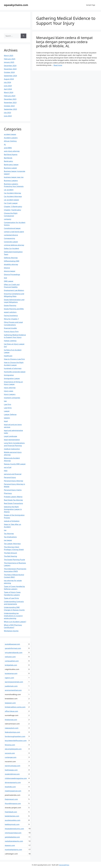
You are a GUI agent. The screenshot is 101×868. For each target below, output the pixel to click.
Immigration (9, 375)
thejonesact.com (11, 799)
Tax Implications (10, 537)
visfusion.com (10, 657)
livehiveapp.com (11, 770)
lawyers (7, 418)
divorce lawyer (10, 271)
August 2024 (9, 79)
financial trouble (10, 328)
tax (5, 530)
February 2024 (10, 96)
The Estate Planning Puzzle (14, 560)
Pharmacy (8, 493)
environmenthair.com (13, 690)
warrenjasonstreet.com (14, 682)
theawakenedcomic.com (14, 829)
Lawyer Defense (10, 414)
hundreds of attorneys (13, 368)
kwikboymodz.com (12, 824)
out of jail (8, 467)
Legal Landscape (11, 436)
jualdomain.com (11, 686)
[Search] (24, 36)
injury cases (9, 391)
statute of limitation (12, 521)
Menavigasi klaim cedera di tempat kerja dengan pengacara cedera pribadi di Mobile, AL (64, 42)
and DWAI (8, 148)
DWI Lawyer (9, 281)
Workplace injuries (11, 631)
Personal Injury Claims (13, 490)
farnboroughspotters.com (15, 736)
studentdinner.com (12, 774)
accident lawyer (10, 134)
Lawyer (7, 411)
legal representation (12, 440)
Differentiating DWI (12, 261)
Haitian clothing (10, 341)
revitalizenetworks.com (14, 841)
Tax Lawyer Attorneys (12, 544)
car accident (9, 190)
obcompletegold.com (13, 749)
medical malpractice (12, 449)
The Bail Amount (10, 553)
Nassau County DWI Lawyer (15, 464)
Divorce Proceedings (12, 274)
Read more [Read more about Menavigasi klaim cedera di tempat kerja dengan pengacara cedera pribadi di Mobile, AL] (58, 65)
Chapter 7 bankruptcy (12, 210)
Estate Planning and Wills (14, 309)
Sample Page (91, 5)
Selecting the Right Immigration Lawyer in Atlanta (13, 509)
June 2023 (8, 116)
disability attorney (11, 264)
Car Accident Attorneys (13, 196)
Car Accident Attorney (12, 193)
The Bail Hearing (10, 556)
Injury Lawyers (10, 394)
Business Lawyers (11, 180)
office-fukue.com (11, 711)
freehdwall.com (11, 812)
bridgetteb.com (11, 665)
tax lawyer (8, 540)
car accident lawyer (11, 200)
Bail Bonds (8, 158)
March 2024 (9, 92)
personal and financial (13, 474)
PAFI (6, 471)
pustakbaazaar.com (12, 644)
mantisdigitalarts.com (13, 850)
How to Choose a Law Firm (14, 359)
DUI (5, 278)
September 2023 (10, 109)
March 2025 (9, 55)
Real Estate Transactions (13, 503)
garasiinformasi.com (13, 648)
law (5, 401)
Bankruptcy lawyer (11, 165)
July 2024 (7, 82)
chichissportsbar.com (13, 833)
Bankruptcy (8, 161)
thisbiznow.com (11, 720)
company (8, 219)
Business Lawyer (10, 168)
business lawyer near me (14, 177)
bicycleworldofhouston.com (16, 740)
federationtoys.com (12, 732)
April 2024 (8, 89)
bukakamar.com (11, 673)
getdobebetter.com (12, 837)
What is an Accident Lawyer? (15, 622)
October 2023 (9, 106)
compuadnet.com (12, 661)
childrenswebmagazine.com (16, 778)
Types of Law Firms (11, 598)
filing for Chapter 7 (11, 319)
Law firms (8, 408)
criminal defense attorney (14, 245)
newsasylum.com (12, 728)
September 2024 (10, 76)
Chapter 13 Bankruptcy (13, 206)
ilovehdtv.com (10, 787)
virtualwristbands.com (14, 652)
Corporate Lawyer (11, 242)
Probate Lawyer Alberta (13, 497)
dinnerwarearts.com (13, 782)
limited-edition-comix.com (15, 707)
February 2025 (10, 59)
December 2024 (10, 66)
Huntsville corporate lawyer (15, 372)
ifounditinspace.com (13, 803)
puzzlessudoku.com (13, 820)
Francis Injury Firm (11, 331)
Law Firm (7, 404)
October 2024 (9, 72)
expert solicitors (10, 312)
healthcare (8, 356)
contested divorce (11, 235)
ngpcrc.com (9, 678)
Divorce (7, 268)
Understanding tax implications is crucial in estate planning (13, 616)
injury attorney (10, 388)
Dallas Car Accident (11, 248)
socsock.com (10, 753)
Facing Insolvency (11, 315)
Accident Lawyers (11, 138)
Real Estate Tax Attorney (13, 500)
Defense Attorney (11, 258)
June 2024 (8, 86)
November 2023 (10, 102)
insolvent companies (12, 398)
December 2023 (10, 99)
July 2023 (7, 113)
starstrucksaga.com (13, 766)
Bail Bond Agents (11, 154)
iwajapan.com (10, 703)
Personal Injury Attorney (14, 481)
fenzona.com (10, 745)
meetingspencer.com (13, 791)
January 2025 (9, 62)
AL (5, 144)
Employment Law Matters (14, 290)
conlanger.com (11, 757)
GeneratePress (64, 865)
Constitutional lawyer (12, 228)
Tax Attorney (9, 533)
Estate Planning (10, 305)
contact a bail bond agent (14, 232)
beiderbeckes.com (12, 816)
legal (6, 421)
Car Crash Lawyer (11, 203)
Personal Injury (10, 477)
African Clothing (10, 141)
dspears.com (10, 845)
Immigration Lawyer (12, 378)
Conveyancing (9, 238)
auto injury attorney (12, 151)
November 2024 (10, 69)
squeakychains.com (16, 5)
